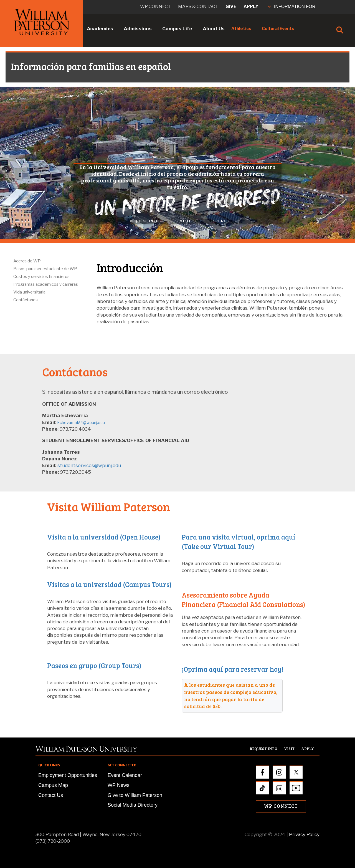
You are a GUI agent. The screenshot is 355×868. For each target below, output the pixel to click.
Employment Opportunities (68, 775)
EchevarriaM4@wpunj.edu (81, 422)
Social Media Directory (133, 805)
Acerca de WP (27, 261)
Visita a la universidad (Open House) (104, 537)
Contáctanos (26, 300)
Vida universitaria (29, 292)
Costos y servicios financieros (41, 277)
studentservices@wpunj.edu (89, 465)
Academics (100, 29)
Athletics (241, 29)
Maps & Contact (198, 7)
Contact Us (51, 795)
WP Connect (281, 806)
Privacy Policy (304, 834)
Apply (251, 7)
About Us (214, 29)
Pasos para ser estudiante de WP (45, 269)
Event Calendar (125, 775)
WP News (119, 785)
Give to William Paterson (135, 795)
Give (231, 7)
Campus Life (177, 29)
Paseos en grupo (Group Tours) (94, 665)
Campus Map (53, 785)
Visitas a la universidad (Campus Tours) (109, 584)
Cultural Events (278, 29)
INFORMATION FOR (292, 7)
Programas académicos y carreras (46, 284)
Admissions (138, 29)
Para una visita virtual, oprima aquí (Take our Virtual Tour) (239, 542)
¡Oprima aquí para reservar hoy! (233, 669)
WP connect (155, 7)
